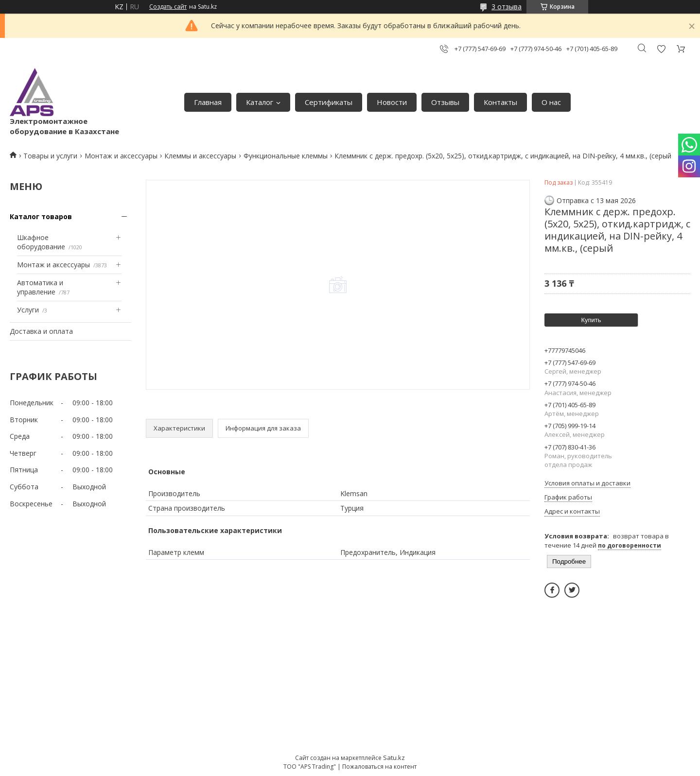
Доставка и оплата (41, 331)
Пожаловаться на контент (379, 767)
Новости (392, 102)
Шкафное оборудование (41, 242)
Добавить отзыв (661, 49)
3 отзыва (507, 7)
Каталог (260, 102)
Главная (208, 102)
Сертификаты (329, 102)
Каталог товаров (41, 216)
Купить (591, 320)
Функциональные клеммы (286, 156)
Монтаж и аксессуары (121, 156)
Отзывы (445, 102)
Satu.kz (394, 758)
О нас (551, 102)
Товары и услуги (50, 156)
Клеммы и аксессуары (200, 156)
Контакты (500, 102)
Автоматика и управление (40, 287)
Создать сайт (168, 7)
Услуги (28, 310)
